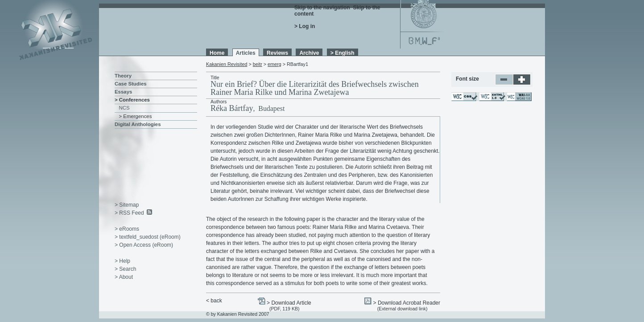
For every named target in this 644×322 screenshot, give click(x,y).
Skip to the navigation (322, 8)
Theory (123, 76)
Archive (309, 53)
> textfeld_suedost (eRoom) (148, 237)
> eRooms (127, 229)
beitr (258, 64)
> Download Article (289, 303)
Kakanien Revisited (227, 64)
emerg (275, 64)
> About (124, 277)
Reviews (277, 53)
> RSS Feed (129, 213)
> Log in (305, 26)
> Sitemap (127, 205)
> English (343, 53)
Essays (123, 92)
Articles (246, 53)
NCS (124, 108)
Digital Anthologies (138, 124)
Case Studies (131, 84)
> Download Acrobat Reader (407, 303)
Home (217, 53)
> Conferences (132, 100)
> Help (122, 261)
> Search (125, 269)
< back (214, 301)
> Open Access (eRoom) (144, 245)
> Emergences (136, 116)
